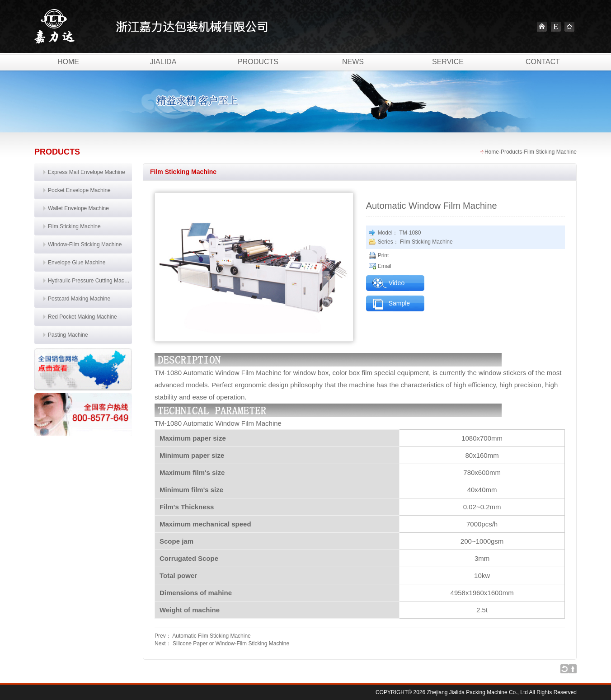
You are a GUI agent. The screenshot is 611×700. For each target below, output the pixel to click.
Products (258, 62)
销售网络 (83, 369)
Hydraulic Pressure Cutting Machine (90, 281)
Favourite (569, 27)
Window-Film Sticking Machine (85, 244)
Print (383, 255)
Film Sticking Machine (74, 226)
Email (385, 266)
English (556, 27)
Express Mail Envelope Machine (87, 172)
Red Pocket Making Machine (82, 317)
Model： (388, 233)
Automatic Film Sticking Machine (211, 636)
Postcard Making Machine (79, 299)
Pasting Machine (68, 335)
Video (397, 283)
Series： (388, 242)
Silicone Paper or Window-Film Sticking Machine (231, 644)
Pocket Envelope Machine (79, 190)
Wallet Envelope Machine (78, 208)
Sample (399, 303)
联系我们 (83, 414)
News (353, 62)
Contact (543, 62)
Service (448, 62)
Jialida (163, 62)
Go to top (573, 669)
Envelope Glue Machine (77, 263)
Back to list (564, 669)
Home (542, 27)
